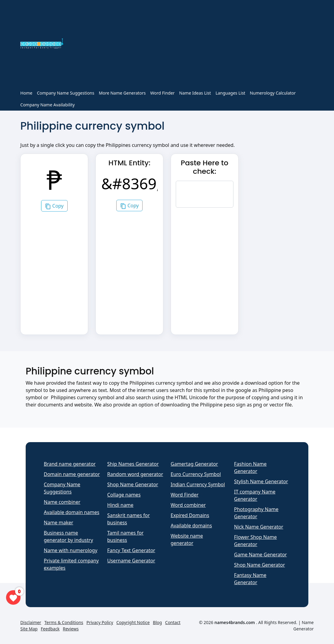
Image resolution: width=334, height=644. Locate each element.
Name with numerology (71, 550)
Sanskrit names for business (128, 519)
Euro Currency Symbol (196, 474)
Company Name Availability (47, 105)
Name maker (58, 523)
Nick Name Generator (259, 527)
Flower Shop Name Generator (255, 541)
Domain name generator (72, 474)
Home (26, 93)
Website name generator (187, 539)
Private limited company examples (71, 564)
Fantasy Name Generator (250, 579)
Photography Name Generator (256, 513)
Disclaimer (31, 622)
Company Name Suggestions (66, 93)
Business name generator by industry (68, 536)
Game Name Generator (260, 555)
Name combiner (62, 502)
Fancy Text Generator (131, 550)
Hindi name (120, 505)
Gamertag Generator (194, 464)
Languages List (231, 93)
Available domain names (72, 512)
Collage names (124, 495)
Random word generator (135, 474)
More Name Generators (122, 93)
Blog (157, 622)
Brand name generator (70, 464)
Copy (54, 206)
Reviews (71, 629)
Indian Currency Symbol (198, 484)
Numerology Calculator (273, 93)
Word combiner (188, 505)
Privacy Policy (100, 622)
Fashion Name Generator (250, 468)
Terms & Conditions (64, 622)
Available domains (191, 526)
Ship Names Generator (133, 464)
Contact (173, 622)
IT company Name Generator (255, 495)
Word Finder (163, 93)
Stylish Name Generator (261, 481)
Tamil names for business (125, 536)
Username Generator (131, 561)
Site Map (29, 629)
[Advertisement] (192, 45)
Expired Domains (190, 515)
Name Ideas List (195, 93)
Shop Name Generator (133, 484)
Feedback (50, 629)
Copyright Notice (133, 622)
